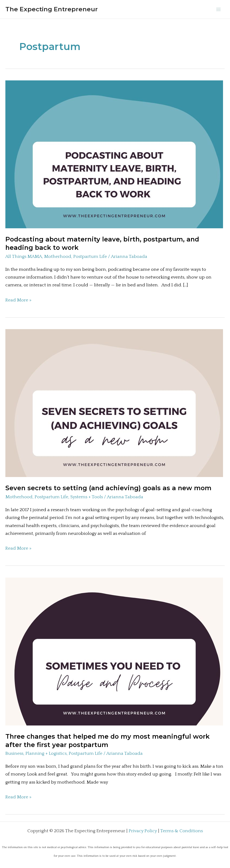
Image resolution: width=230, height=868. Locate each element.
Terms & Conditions (182, 831)
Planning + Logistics (46, 753)
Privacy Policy (143, 831)
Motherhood (58, 257)
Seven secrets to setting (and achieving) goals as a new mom (108, 488)
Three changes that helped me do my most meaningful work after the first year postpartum (107, 741)
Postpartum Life (90, 257)
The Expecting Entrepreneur (52, 9)
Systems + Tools (87, 497)
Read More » (18, 300)
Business (14, 753)
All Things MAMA (24, 257)
